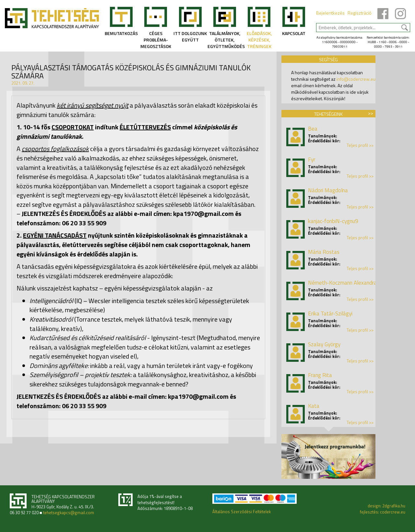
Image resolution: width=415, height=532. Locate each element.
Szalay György (324, 344)
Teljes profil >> (360, 146)
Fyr (312, 160)
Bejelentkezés (330, 13)
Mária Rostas (324, 252)
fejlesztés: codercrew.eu (383, 512)
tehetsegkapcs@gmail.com (69, 513)
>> (371, 113)
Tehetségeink (328, 114)
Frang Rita (320, 375)
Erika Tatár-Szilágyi (330, 313)
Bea (313, 129)
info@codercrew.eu (356, 79)
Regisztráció (360, 13)
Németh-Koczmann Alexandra (342, 283)
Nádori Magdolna (328, 190)
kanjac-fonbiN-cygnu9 (333, 221)
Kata (314, 406)
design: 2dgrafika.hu (386, 506)
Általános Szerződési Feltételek (242, 512)
